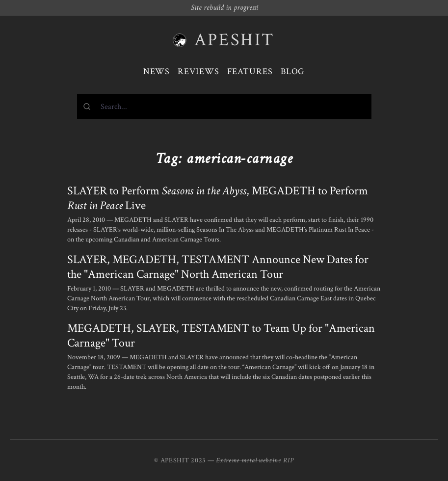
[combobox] (224, 107)
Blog (293, 71)
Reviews (198, 71)
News (157, 71)
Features (250, 71)
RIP (289, 460)
